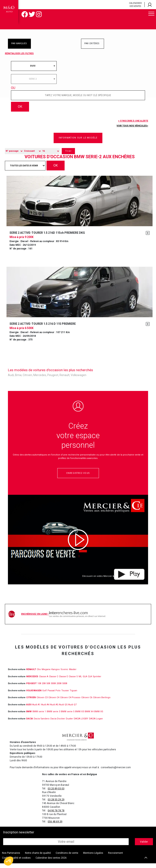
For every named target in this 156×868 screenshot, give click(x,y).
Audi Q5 (63, 709)
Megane (46, 674)
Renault (64, 380)
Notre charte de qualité (38, 858)
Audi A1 (36, 709)
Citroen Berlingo (102, 702)
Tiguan (73, 695)
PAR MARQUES (19, 43)
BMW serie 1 (39, 716)
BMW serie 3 (53, 716)
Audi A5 (54, 709)
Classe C (54, 681)
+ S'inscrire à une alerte (133, 126)
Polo (58, 695)
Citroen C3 (42, 702)
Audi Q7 (72, 709)
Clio (39, 674)
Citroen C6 (87, 702)
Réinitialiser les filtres (19, 53)
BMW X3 (80, 716)
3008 (53, 688)
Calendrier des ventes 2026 (51, 863)
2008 (59, 688)
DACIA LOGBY (81, 723)
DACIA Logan (96, 723)
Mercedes (40, 380)
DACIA (30, 723)
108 (39, 688)
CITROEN (31, 702)
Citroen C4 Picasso (70, 702)
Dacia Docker (58, 723)
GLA (85, 681)
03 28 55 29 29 (56, 804)
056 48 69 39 (55, 826)
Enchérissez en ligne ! (63, 619)
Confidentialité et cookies (16, 863)
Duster (69, 723)
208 (44, 688)
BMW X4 (89, 716)
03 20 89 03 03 (56, 793)
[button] (9, 861)
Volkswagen (79, 380)
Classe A (44, 681)
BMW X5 (99, 716)
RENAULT (31, 674)
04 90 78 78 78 (56, 815)
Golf (44, 695)
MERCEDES (32, 681)
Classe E (63, 681)
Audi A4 (45, 709)
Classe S (73, 681)
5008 (65, 688)
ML (80, 681)
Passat (51, 695)
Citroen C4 (54, 702)
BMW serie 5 (68, 716)
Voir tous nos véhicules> (132, 130)
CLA (90, 681)
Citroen (27, 380)
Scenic (64, 674)
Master (73, 674)
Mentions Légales (93, 858)
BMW (29, 716)
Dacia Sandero (42, 723)
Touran (65, 695)
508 (48, 688)
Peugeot (53, 380)
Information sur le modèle (78, 142)
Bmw (18, 380)
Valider (144, 846)
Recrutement (115, 858)
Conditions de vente (67, 858)
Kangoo (56, 674)
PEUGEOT (31, 688)
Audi (11, 380)
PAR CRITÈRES (92, 43)
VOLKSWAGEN (34, 695)
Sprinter (97, 681)
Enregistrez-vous (78, 478)
